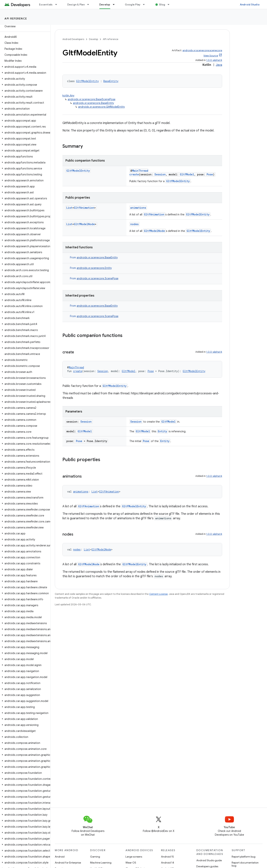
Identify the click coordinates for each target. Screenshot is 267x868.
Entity (162, 431)
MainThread (140, 171)
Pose (210, 174)
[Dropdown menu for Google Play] (145, 4)
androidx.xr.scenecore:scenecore (202, 50)
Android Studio (250, 4)
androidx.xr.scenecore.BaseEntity (93, 103)
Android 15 (167, 857)
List (69, 208)
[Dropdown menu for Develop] (115, 4)
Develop (93, 39)
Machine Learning (101, 863)
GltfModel (187, 174)
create (134, 174)
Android (60, 857)
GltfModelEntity (87, 81)
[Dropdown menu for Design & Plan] (90, 4)
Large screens (134, 857)
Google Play (133, 4)
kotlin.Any (68, 96)
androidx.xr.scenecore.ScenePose (98, 278)
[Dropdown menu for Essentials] (58, 4)
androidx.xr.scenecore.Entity (94, 268)
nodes (134, 224)
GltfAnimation (84, 208)
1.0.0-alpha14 (214, 60)
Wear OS (131, 863)
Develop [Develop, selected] (105, 4)
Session (160, 174)
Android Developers (73, 39)
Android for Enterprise (68, 863)
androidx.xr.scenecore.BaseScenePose (92, 99)
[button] (24, 67)
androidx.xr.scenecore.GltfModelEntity (102, 107)
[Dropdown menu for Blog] (170, 4)
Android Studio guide (209, 860)
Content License (158, 594)
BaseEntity (111, 81)
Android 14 (168, 863)
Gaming (95, 857)
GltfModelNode (84, 224)
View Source (211, 56)
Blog (162, 4)
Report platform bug (244, 857)
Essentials (46, 4)
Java (219, 65)
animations (138, 208)
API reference (16, 19)
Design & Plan (76, 4)
